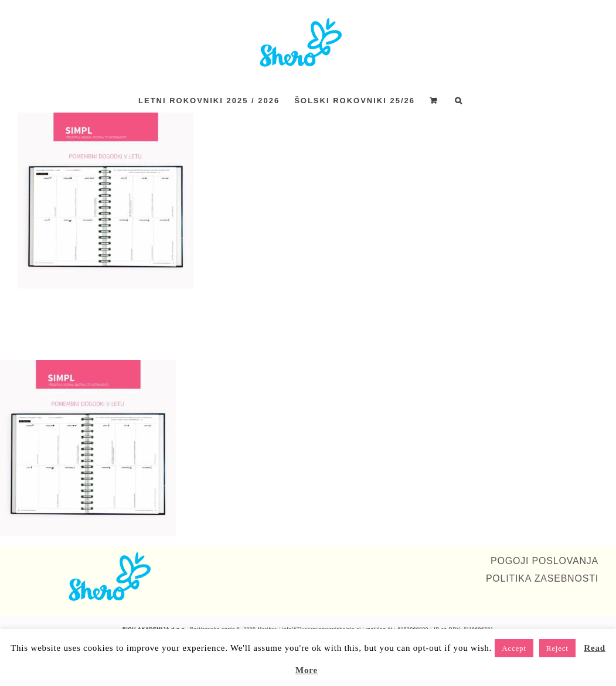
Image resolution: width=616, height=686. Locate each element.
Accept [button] (514, 648)
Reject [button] (557, 648)
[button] (459, 100)
